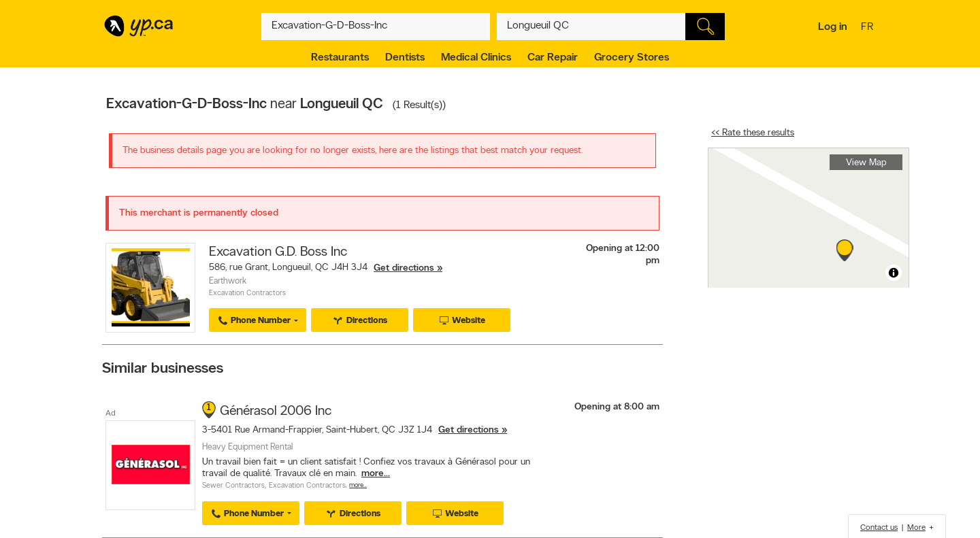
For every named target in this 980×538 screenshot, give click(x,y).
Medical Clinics (476, 58)
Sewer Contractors (233, 486)
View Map (866, 163)
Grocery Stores (632, 58)
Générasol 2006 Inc (276, 411)
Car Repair (553, 58)
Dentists (405, 58)
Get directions (404, 268)
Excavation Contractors (247, 293)
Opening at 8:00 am (617, 407)
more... (376, 474)
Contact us (879, 528)
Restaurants (340, 58)
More (916, 528)
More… (358, 485)
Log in (833, 27)
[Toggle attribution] (894, 273)
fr (869, 28)
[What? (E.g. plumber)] (376, 27)
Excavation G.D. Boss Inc (278, 252)
